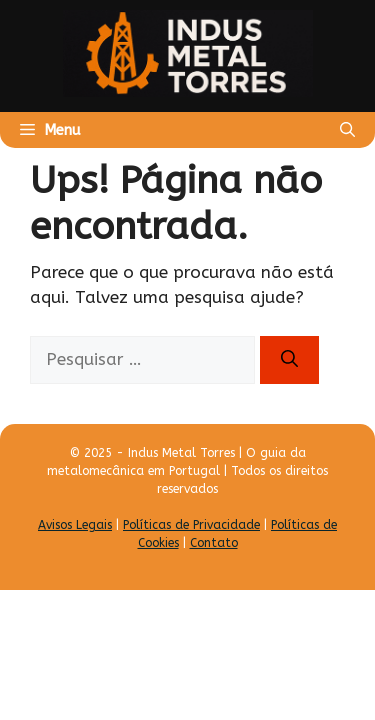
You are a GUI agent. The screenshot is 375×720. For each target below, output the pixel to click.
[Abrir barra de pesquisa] (347, 130)
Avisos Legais (75, 525)
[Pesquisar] (289, 360)
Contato (214, 543)
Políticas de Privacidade (191, 525)
